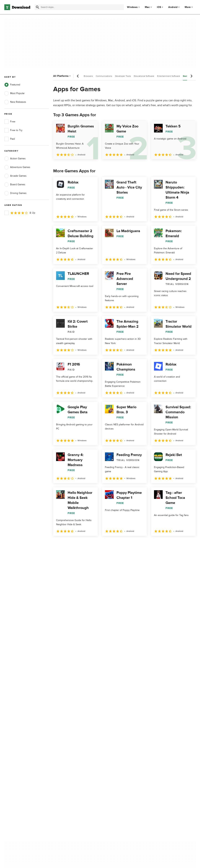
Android (173, 7)
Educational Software (144, 76)
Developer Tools (123, 76)
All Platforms (62, 76)
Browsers (88, 76)
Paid (10, 139)
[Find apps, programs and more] (79, 7)
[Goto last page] (189, 544)
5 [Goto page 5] (94, 544)
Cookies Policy (115, 725)
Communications (104, 76)
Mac (147, 7)
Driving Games (15, 193)
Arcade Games (15, 176)
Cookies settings (116, 741)
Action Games (15, 159)
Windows (132, 7)
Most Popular (15, 93)
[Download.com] (17, 7)
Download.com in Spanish (70, 731)
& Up (20, 213)
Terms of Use (114, 719)
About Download (65, 712)
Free (10, 122)
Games (186, 76)
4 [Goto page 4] (85, 544)
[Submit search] (38, 7)
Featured (12, 85)
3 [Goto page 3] (76, 544)
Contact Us (62, 725)
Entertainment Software (169, 76)
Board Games (15, 185)
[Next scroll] (191, 76)
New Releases (15, 102)
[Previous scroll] (78, 76)
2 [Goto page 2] (66, 544)
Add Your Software (66, 719)
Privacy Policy (115, 712)
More (189, 7)
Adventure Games (17, 167)
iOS (159, 7)
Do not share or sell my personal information (120, 733)
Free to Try (13, 130)
